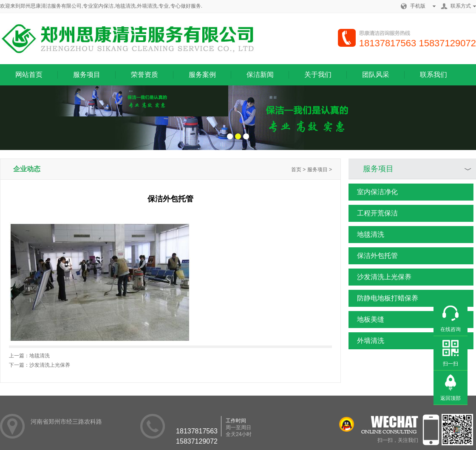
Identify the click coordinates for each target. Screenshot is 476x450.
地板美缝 (366, 320)
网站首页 (29, 75)
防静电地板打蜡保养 (383, 298)
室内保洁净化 (373, 192)
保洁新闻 (260, 75)
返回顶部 (450, 398)
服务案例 (202, 75)
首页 (296, 170)
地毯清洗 (366, 235)
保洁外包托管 (373, 256)
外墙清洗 (366, 341)
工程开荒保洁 (373, 213)
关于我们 (318, 75)
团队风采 (376, 75)
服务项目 (87, 75)
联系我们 (433, 75)
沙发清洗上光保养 (380, 277)
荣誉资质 (144, 75)
